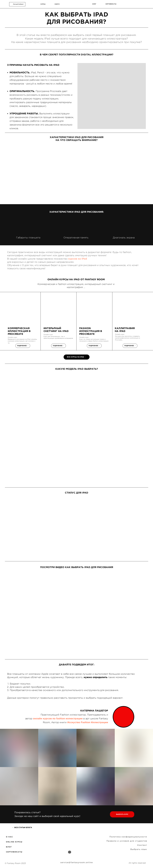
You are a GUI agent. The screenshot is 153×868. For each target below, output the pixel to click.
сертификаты (111, 4)
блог (94, 4)
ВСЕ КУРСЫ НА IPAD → (77, 357)
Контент (142, 845)
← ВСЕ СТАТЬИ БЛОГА (22, 827)
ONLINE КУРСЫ (14, 842)
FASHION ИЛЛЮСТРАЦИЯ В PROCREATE (91, 331)
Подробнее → (23, 346)
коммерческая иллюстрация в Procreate (19, 331)
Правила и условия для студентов (127, 841)
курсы (43, 4)
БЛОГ (9, 847)
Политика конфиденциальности (128, 837)
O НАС (9, 837)
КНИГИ (57, 4)
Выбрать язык (139, 849)
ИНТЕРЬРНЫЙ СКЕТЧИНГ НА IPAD (56, 330)
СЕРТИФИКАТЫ (14, 852)
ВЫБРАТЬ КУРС (122, 814)
